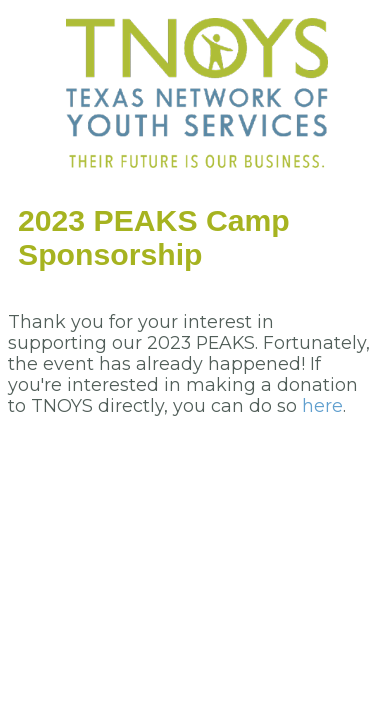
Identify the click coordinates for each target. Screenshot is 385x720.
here (322, 405)
